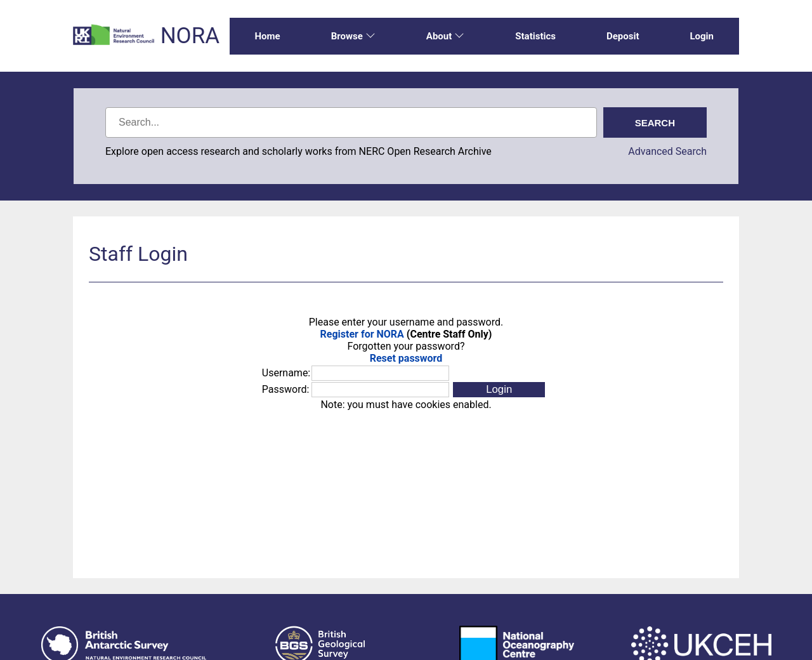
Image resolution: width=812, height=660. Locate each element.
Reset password (406, 358)
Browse (353, 36)
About (445, 36)
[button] (499, 390)
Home (268, 36)
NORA (190, 36)
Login (702, 36)
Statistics (535, 36)
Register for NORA (362, 334)
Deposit (623, 36)
